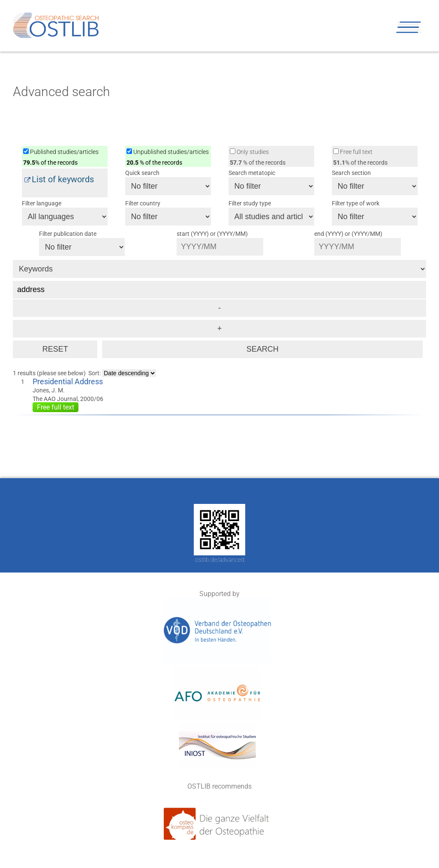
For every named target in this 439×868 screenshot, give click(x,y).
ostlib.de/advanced (220, 560)
